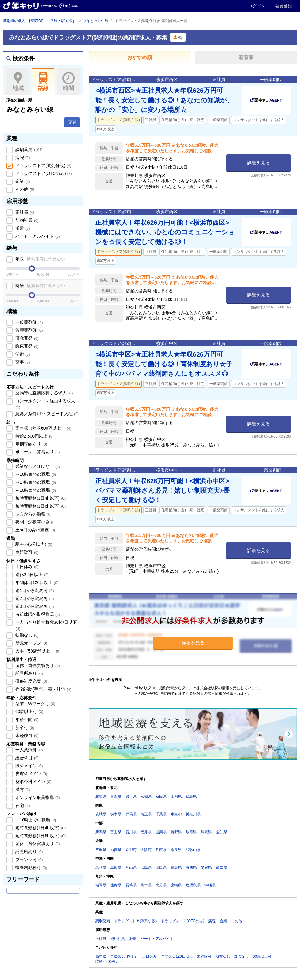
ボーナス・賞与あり (37, 452)
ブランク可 (28, 860)
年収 (40, 259)
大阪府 (146, 850)
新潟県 (101, 832)
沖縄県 (210, 885)
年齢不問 (26, 719)
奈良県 (176, 850)
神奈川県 (193, 814)
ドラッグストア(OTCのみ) (43, 173)
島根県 (116, 867)
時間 (68, 82)
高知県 (222, 867)
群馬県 (131, 814)
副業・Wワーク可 (35, 704)
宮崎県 (176, 885)
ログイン (257, 6)
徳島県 (176, 867)
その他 (24, 189)
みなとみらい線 (96, 21)
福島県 (191, 797)
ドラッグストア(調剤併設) (43, 165)
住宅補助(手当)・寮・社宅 (43, 689)
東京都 (176, 814)
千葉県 (161, 814)
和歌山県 (193, 850)
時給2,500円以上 (34, 436)
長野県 (176, 832)
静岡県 (206, 832)
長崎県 (131, 885)
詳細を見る (259, 163)
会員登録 (283, 6)
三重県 (101, 850)
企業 (22, 181)
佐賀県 (116, 885)
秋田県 (161, 797)
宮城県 (146, 797)
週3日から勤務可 (34, 606)
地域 (18, 82)
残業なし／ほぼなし (37, 466)
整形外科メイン (33, 782)
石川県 (131, 832)
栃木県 (116, 814)
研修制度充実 (31, 681)
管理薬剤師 (28, 330)
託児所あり (28, 673)
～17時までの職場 (35, 482)
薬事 (22, 362)
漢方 (22, 790)
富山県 (116, 832)
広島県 (146, 867)
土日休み (26, 567)
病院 (22, 157)
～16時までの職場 (35, 474)
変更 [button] (72, 122)
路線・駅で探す (63, 21)
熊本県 (146, 885)
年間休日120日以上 (36, 582)
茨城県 (101, 814)
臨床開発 (26, 346)
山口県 (161, 867)
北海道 (101, 797)
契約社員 (26, 220)
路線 (43, 82)
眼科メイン (28, 766)
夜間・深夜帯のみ (35, 522)
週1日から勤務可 (34, 590)
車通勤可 (26, 552)
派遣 (22, 228)
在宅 (22, 805)
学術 (22, 354)
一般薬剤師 (28, 322)
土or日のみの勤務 (35, 530)
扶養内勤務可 (31, 867)
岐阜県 (191, 832)
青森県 (116, 797)
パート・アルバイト (37, 236)
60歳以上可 (29, 712)
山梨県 (161, 832)
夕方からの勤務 (33, 514)
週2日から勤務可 (34, 598)
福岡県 (101, 885)
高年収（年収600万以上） (43, 428)
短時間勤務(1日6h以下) (40, 506)
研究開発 (26, 338)
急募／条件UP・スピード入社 (46, 414)
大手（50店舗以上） (37, 651)
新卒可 (24, 727)
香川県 (191, 867)
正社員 (24, 212)
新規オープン (31, 643)
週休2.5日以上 (31, 575)
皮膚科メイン (31, 774)
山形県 (176, 797)
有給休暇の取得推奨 (37, 614)
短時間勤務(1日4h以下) (40, 498)
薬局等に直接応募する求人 (43, 393)
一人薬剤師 (28, 750)
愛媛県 (206, 867)
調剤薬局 (28, 150)
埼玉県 (146, 814)
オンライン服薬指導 (37, 797)
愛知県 (222, 832)
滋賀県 (116, 850)
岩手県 (131, 797)
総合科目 (26, 758)
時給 (40, 286)
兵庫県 (161, 850)
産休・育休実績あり (37, 665)
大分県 (161, 885)
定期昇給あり (31, 444)
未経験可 (26, 735)
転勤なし (26, 635)
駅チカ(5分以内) (33, 544)
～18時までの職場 (35, 490)
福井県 (146, 832)
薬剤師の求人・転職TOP (23, 21)
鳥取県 (101, 867)
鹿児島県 (193, 885)
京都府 (131, 850)
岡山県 (131, 867)
